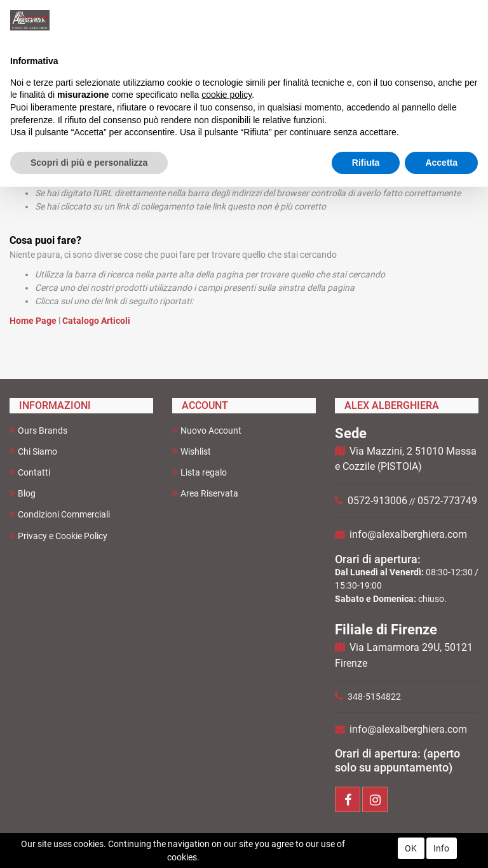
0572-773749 (447, 501)
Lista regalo (200, 472)
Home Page (34, 321)
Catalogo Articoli (96, 321)
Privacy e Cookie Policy (58, 536)
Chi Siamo (33, 451)
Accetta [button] (441, 163)
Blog (23, 493)
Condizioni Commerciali (60, 514)
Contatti (30, 472)
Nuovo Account (207, 430)
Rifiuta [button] (366, 163)
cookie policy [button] (227, 95)
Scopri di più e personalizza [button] (89, 163)
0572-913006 (377, 501)
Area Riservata (205, 493)
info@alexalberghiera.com (408, 534)
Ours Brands (38, 430)
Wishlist (192, 451)
